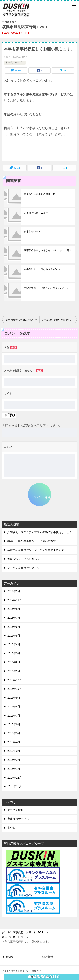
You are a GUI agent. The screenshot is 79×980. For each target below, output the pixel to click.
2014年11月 (15, 786)
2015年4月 (14, 742)
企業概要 (8, 957)
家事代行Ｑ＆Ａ (32, 232)
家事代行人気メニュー (36, 213)
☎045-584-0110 (43, 977)
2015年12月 (15, 680)
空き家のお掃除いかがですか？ (58, 320)
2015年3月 (14, 751)
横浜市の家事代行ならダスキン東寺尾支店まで (36, 550)
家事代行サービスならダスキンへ (42, 269)
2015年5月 (14, 733)
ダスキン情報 (15, 810)
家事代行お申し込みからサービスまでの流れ (48, 250)
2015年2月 (14, 760)
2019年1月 (14, 591)
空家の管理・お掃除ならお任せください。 (47, 288)
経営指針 (48, 957)
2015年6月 (14, 724)
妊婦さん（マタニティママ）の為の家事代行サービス (40, 532)
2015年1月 (14, 769)
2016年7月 (14, 618)
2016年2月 (14, 662)
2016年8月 (14, 609)
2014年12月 (15, 778)
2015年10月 (15, 689)
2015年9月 (14, 698)
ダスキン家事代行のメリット (25, 568)
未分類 (11, 828)
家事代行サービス (15, 62)
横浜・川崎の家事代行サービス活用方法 (32, 541)
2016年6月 (14, 627)
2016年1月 (14, 671)
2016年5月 (14, 636)
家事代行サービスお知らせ (24, 559)
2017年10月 (15, 600)
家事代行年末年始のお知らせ (40, 194)
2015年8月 (14, 707)
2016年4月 (14, 644)
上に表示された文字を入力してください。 (32, 425)
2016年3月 (14, 653)
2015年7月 (14, 716)
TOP (23, 932)
